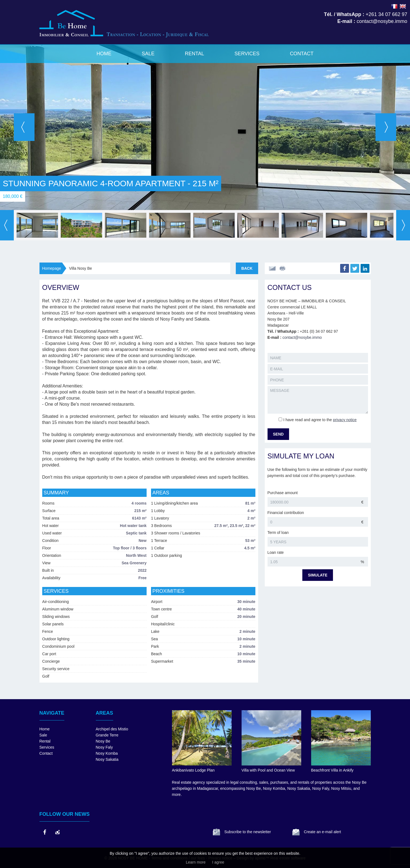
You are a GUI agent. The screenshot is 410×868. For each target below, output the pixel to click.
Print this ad (283, 268)
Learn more (196, 862)
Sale (148, 54)
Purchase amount (283, 493)
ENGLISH (403, 6)
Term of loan (278, 533)
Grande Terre (107, 735)
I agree (218, 862)
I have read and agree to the (320, 420)
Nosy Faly (104, 747)
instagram (57, 832)
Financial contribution (286, 513)
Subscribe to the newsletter (248, 832)
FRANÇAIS (394, 6)
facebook (44, 832)
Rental (194, 54)
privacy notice (345, 420)
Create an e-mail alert (323, 832)
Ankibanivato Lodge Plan (193, 770)
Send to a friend (272, 268)
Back (247, 268)
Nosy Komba (107, 753)
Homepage (52, 268)
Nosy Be (103, 741)
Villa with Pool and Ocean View (268, 770)
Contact (302, 54)
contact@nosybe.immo (302, 337)
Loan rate (276, 552)
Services (247, 54)
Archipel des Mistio (112, 729)
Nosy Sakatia (107, 759)
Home (104, 54)
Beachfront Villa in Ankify (332, 770)
